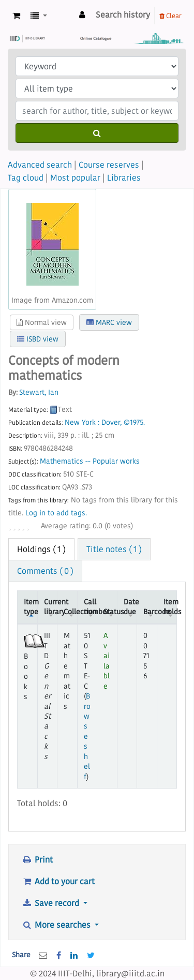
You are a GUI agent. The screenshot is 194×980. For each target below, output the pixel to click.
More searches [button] (57, 925)
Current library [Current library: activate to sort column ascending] (51, 607)
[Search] (97, 133)
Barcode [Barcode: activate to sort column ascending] (150, 612)
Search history (123, 14)
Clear (170, 16)
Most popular (75, 177)
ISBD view (38, 339)
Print (37, 859)
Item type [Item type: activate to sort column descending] (31, 607)
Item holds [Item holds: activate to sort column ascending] (170, 607)
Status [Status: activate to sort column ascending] (110, 612)
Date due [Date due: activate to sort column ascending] (130, 607)
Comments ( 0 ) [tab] (45, 571)
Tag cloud (26, 177)
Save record (51, 903)
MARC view (109, 322)
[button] (16, 16)
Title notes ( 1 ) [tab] (114, 549)
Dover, (111, 422)
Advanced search (40, 165)
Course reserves (109, 165)
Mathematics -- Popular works (90, 461)
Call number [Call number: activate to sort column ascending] (91, 607)
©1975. (134, 422)
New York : (82, 422)
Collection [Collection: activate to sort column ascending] (70, 612)
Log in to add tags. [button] (56, 513)
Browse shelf (87, 736)
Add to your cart (58, 881)
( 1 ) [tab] (41, 549)
